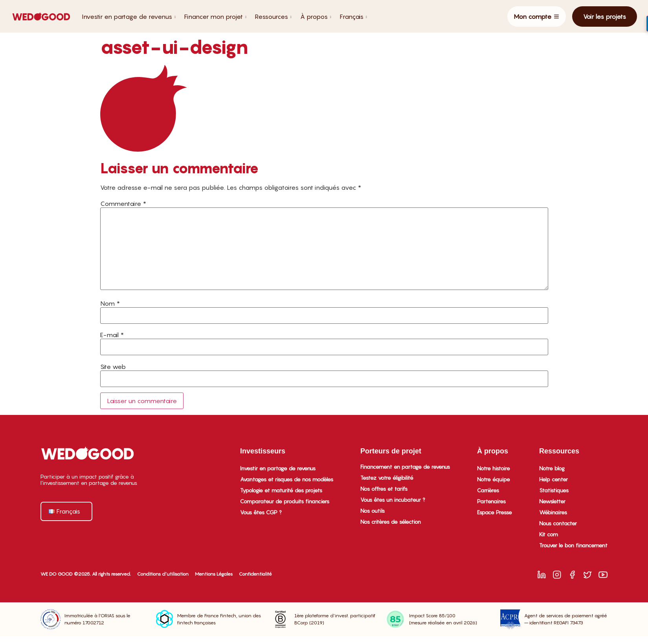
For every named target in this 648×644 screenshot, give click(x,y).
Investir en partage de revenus (129, 17)
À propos (316, 17)
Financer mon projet (215, 17)
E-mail (112, 335)
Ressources (273, 17)
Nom (110, 303)
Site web (113, 367)
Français (353, 17)
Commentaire (123, 204)
